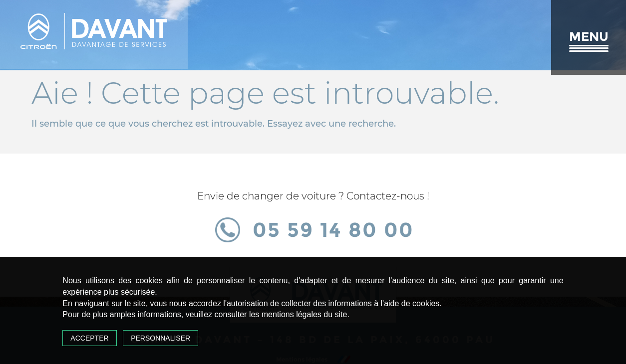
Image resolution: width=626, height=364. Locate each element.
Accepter (89, 338)
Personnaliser (160, 338)
